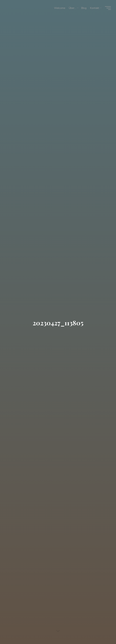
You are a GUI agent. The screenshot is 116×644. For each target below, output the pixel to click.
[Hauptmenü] (108, 8)
